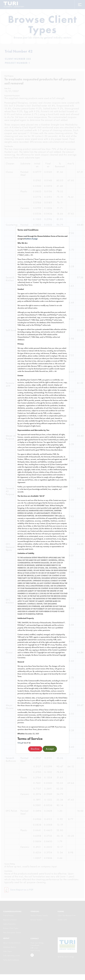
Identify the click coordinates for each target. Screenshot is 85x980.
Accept (50, 749)
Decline (35, 749)
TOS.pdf (20, 743)
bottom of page (31, 239)
